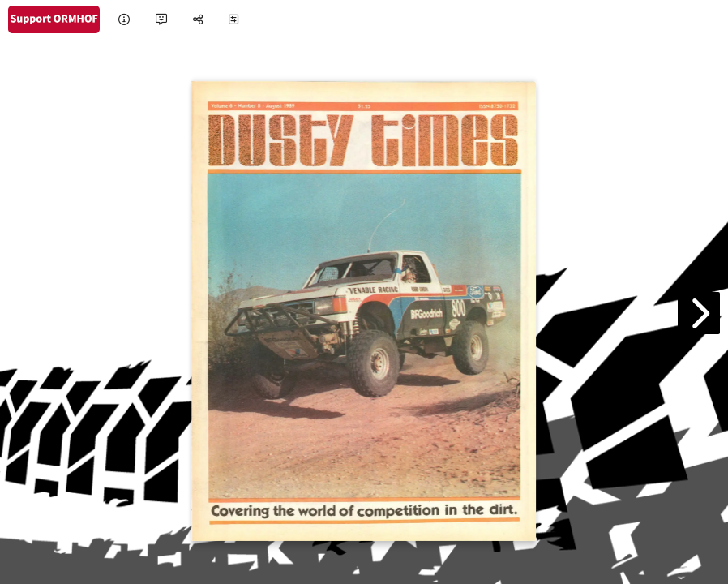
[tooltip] (124, 20)
